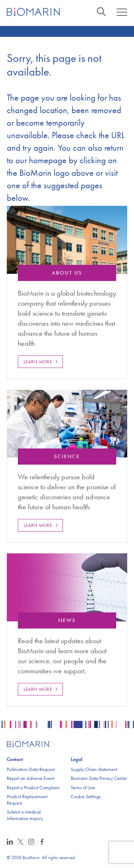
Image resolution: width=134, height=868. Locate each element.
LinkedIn (10, 842)
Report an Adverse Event (31, 778)
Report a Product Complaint (33, 788)
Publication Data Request (31, 769)
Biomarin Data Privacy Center (99, 778)
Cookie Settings (86, 797)
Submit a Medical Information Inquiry (25, 815)
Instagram (31, 842)
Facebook (42, 842)
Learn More (38, 362)
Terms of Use (83, 788)
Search (101, 12)
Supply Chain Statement (94, 769)
